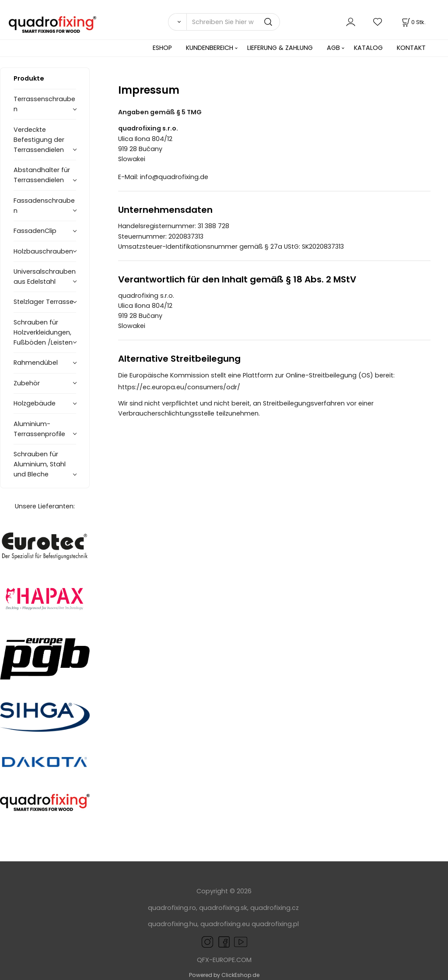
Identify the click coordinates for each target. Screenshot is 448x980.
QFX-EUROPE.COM (224, 960)
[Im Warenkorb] (413, 22)
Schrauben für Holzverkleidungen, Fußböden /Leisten (43, 332)
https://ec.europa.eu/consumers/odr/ (184, 387)
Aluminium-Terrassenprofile (39, 429)
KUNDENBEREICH (210, 48)
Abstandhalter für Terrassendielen (42, 175)
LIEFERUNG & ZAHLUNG (280, 48)
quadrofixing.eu (225, 924)
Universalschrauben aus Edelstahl (45, 277)
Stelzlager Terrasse (44, 302)
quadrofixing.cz (275, 908)
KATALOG (368, 48)
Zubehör (27, 383)
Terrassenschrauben (44, 104)
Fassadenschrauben (44, 206)
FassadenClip (35, 231)
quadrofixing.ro (172, 908)
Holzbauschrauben (43, 251)
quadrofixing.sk (223, 908)
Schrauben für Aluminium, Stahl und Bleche (40, 464)
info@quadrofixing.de (178, 177)
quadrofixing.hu (173, 924)
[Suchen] (177, 22)
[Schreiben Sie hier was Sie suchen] (233, 22)
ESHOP (162, 48)
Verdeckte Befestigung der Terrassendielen (39, 140)
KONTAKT (411, 48)
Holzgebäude (35, 403)
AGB (333, 48)
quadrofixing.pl (275, 924)
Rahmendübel (36, 363)
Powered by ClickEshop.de (224, 975)
